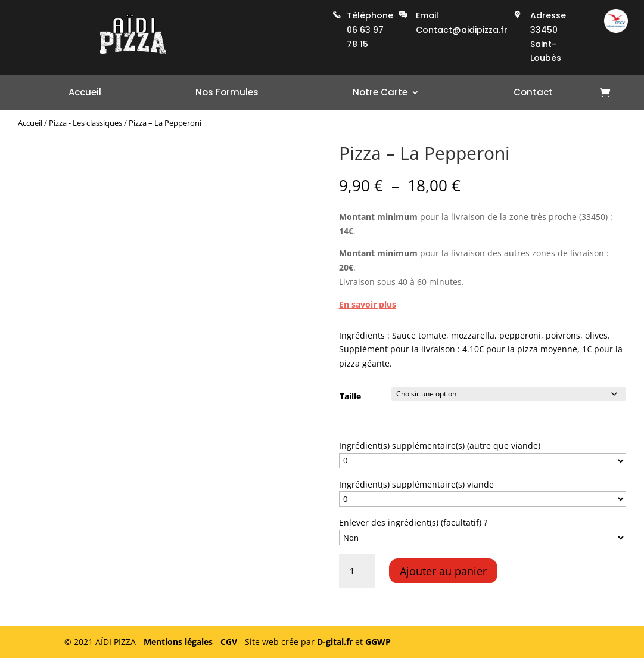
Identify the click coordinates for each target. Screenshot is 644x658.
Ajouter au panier (443, 571)
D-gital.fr (335, 642)
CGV (229, 642)
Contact (533, 93)
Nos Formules (227, 93)
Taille (350, 396)
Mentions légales (178, 642)
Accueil (85, 93)
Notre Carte (380, 93)
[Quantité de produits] (357, 571)
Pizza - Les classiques (85, 123)
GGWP (378, 642)
